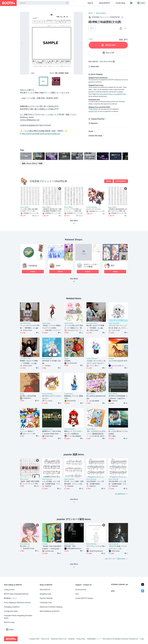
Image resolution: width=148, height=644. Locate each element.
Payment (94, 123)
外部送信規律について (94, 639)
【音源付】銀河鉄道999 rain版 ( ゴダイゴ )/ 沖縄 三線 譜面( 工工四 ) (118, 210)
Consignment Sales (11, 611)
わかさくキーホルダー (94, 209)
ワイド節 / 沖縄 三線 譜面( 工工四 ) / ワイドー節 (29, 210)
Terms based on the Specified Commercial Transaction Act (120, 639)
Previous (22, 43)
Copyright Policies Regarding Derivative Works (18, 617)
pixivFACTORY (93, 111)
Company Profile (34, 639)
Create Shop (120, 3)
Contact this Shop (95, 136)
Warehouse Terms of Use (59, 639)
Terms (91, 131)
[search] (67, 3)
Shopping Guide (45, 594)
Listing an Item (9, 590)
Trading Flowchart (98, 119)
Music (91, 13)
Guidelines (72, 639)
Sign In (90, 3)
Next (81, 43)
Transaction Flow (46, 603)
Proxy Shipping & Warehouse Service (17, 603)
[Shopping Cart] (131, 3)
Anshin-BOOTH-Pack (106, 94)
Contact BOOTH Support (84, 598)
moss (58, 266)
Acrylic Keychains (92, 207)
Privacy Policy (81, 639)
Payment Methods (46, 598)
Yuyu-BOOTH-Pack (120, 94)
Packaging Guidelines (12, 607)
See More (74, 281)
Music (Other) (101, 13)
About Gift (95, 67)
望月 (113, 266)
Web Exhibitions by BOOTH (50, 611)
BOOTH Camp (9, 622)
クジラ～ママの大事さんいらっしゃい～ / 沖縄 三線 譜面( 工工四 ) (74, 210)
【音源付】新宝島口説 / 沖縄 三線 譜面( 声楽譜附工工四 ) (52, 210)
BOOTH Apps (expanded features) (16, 594)
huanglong (33, 266)
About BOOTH (104, 3)
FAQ (77, 594)
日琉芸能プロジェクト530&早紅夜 (48, 181)
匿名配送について (10, 598)
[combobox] (44, 3)
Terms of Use (45, 639)
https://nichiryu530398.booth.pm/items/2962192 (41, 134)
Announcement (81, 590)
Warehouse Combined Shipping (51, 607)
